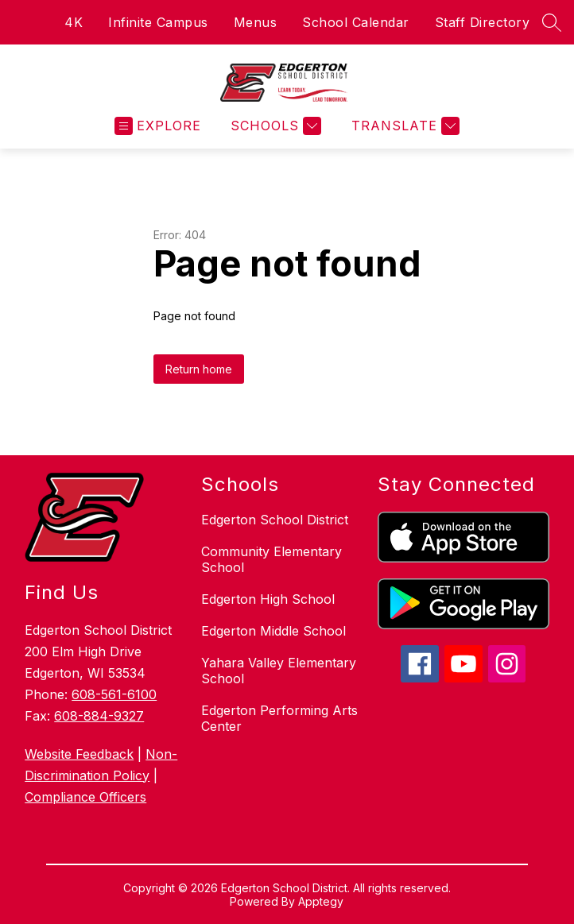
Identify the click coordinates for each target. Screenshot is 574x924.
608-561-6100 (114, 694)
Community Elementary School (271, 559)
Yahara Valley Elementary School (279, 671)
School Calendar (356, 22)
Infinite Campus (158, 22)
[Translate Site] (403, 126)
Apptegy (321, 901)
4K (74, 22)
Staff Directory (483, 22)
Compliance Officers (85, 797)
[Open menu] (158, 126)
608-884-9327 (99, 716)
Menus (256, 22)
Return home (199, 369)
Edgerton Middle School (273, 631)
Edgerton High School (268, 599)
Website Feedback (79, 754)
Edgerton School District (275, 520)
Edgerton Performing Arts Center (279, 718)
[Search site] (552, 22)
